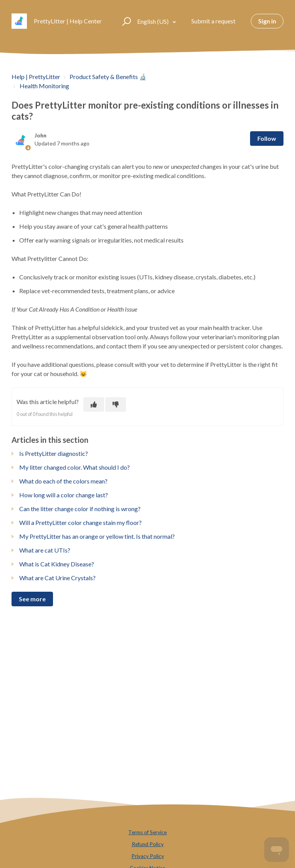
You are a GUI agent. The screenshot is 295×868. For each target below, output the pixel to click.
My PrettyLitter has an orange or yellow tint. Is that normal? (97, 536)
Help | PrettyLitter (36, 77)
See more (32, 599)
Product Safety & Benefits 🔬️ (108, 77)
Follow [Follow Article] (267, 138)
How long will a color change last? (64, 495)
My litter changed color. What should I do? (75, 467)
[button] (125, 21)
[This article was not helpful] (116, 404)
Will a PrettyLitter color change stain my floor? (80, 522)
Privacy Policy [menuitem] (148, 856)
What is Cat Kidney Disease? (57, 564)
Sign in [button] (267, 21)
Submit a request (213, 21)
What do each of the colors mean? (63, 481)
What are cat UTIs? (45, 550)
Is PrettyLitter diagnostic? (54, 453)
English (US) (153, 21)
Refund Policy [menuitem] (148, 844)
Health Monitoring (44, 86)
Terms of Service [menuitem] (147, 832)
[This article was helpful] (94, 404)
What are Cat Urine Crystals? (57, 578)
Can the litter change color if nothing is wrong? (80, 509)
